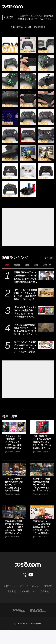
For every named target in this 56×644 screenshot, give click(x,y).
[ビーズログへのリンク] (38, 610)
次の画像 (38, 27)
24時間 (17, 265)
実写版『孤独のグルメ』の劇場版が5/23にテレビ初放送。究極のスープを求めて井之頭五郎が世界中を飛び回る (25, 277)
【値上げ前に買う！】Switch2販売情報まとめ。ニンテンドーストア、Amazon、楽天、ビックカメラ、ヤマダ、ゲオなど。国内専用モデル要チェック (42, 442)
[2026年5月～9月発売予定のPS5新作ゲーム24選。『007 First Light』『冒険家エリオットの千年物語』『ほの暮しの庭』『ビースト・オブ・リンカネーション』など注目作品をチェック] (14, 512)
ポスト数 (47, 265)
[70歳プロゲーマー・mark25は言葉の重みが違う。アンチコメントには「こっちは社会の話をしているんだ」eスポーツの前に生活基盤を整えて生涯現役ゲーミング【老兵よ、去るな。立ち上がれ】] (42, 512)
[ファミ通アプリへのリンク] (19, 610)
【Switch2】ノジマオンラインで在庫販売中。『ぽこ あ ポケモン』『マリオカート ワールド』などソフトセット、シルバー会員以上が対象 (25, 312)
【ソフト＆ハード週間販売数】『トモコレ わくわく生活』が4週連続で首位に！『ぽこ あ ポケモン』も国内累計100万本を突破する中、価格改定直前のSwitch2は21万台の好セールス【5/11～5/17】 (25, 295)
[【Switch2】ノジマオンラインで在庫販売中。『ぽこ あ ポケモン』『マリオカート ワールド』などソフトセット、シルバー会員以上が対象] (46, 310)
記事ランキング (15, 258)
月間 (36, 265)
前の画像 (18, 27)
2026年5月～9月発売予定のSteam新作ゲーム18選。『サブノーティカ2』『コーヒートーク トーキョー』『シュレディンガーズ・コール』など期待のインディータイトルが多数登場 (42, 485)
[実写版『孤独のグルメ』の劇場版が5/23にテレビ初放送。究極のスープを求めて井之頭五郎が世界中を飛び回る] (46, 275)
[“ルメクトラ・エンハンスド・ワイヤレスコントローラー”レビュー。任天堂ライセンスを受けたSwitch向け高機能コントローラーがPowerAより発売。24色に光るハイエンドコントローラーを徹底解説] (10, 45)
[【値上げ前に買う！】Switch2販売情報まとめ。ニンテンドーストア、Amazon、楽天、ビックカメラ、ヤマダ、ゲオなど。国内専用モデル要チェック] (42, 427)
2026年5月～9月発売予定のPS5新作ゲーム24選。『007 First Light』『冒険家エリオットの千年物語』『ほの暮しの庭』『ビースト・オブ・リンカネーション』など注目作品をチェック (14, 527)
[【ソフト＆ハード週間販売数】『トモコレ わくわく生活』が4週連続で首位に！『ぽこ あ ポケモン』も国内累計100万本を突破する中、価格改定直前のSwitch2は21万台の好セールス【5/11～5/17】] (46, 293)
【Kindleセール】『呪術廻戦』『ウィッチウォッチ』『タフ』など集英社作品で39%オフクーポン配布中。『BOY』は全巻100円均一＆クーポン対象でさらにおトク (14, 442)
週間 (27, 265)
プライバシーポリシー (30, 586)
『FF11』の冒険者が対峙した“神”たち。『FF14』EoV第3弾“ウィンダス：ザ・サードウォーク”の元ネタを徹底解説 (25, 330)
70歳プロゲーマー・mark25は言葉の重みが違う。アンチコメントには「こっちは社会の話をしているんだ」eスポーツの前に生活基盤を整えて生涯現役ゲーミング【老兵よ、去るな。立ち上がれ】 (42, 527)
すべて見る (49, 258)
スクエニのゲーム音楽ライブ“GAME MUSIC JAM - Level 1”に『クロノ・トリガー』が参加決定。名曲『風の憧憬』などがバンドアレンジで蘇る (25, 347)
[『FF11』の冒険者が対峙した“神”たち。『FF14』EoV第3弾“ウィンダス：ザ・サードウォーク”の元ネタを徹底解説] (46, 328)
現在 (7, 265)
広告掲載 (45, 591)
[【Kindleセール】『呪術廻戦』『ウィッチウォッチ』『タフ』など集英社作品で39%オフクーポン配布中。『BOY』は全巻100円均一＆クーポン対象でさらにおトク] (14, 427)
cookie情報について (28, 591)
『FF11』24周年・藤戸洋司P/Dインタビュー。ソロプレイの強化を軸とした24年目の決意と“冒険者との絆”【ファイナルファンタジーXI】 (14, 485)
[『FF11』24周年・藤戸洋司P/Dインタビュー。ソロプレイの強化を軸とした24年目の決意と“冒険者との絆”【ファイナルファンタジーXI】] (14, 470)
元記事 (8, 18)
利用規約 (48, 586)
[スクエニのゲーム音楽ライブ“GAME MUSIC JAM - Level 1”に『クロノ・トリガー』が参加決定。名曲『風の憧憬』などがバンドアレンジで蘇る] (46, 345)
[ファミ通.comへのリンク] (13, 7)
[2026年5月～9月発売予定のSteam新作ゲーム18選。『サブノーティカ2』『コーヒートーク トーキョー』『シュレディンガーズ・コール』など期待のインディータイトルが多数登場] (42, 470)
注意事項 (11, 591)
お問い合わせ (10, 586)
